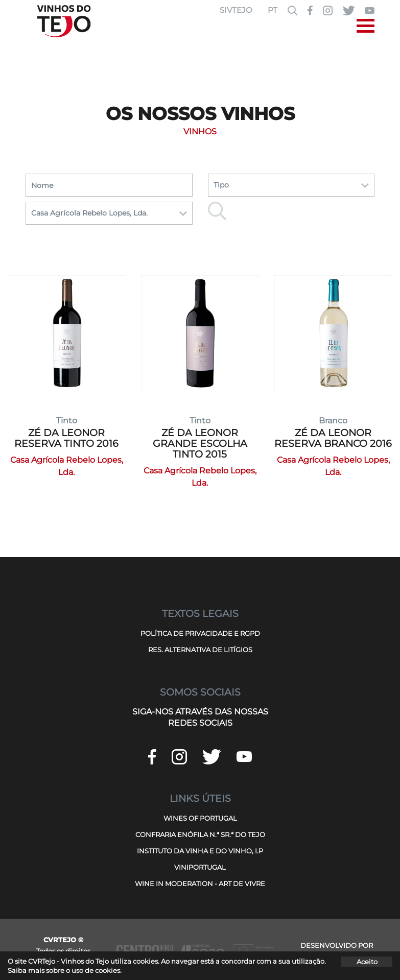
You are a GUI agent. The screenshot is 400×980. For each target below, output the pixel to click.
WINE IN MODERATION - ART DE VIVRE (200, 883)
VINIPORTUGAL (200, 867)
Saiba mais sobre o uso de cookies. (65, 970)
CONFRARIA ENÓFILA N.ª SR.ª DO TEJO (200, 834)
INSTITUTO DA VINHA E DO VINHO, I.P (200, 851)
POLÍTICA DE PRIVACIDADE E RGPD (200, 633)
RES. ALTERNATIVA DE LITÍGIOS (200, 650)
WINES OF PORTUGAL (200, 818)
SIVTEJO (236, 10)
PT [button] (273, 10)
